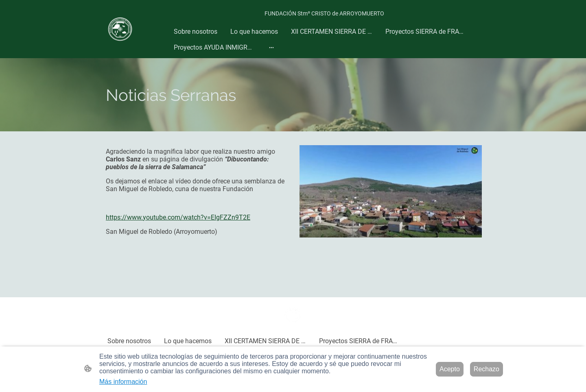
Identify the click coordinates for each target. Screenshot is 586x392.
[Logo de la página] (120, 29)
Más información (123, 382)
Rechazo (487, 369)
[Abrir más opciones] (271, 48)
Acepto (450, 369)
